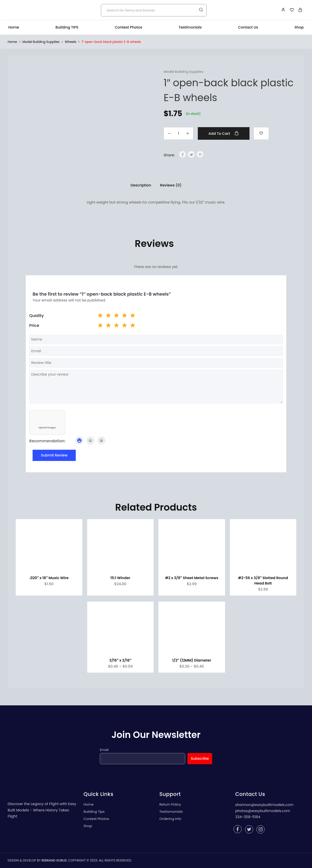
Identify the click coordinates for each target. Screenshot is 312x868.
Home (14, 27)
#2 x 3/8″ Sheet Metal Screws (192, 578)
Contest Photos (128, 27)
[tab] (141, 185)
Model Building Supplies (41, 42)
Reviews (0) (171, 185)
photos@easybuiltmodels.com (263, 811)
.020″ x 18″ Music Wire (49, 578)
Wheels (71, 42)
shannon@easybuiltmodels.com (264, 805)
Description (141, 185)
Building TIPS (67, 27)
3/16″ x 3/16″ (120, 660)
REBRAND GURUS (54, 860)
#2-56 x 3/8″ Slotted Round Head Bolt (263, 581)
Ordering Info (170, 819)
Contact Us (248, 27)
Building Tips (94, 812)
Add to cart (224, 133)
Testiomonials (171, 812)
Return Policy (170, 804)
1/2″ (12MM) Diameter (192, 660)
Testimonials (190, 27)
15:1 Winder (120, 578)
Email (104, 750)
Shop (299, 27)
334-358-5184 (248, 817)
